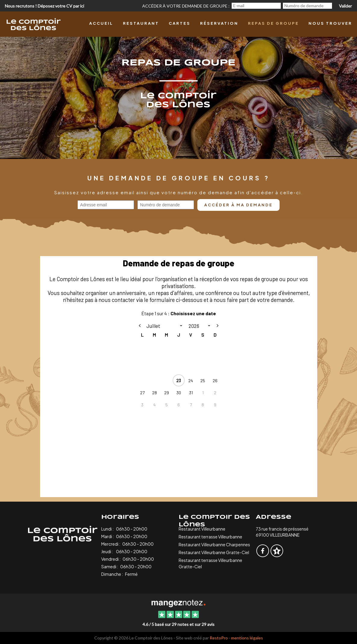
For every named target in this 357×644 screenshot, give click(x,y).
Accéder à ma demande (238, 205)
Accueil (101, 23)
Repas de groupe (273, 23)
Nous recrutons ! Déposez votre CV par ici (44, 6)
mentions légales (247, 638)
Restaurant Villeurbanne (202, 529)
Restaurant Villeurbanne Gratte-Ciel (214, 552)
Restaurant (141, 23)
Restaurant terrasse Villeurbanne (210, 537)
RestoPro (219, 638)
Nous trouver (330, 23)
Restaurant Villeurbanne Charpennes (214, 544)
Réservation (219, 23)
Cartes (180, 23)
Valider (345, 6)
